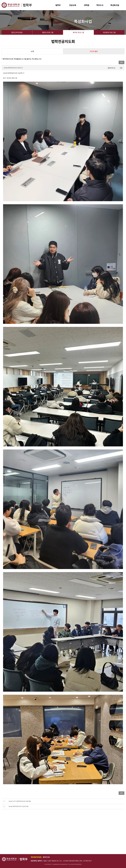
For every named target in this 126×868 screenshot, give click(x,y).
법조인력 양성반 (17, 32)
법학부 (58, 5)
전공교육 (73, 5)
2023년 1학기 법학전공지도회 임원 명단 (20, 801)
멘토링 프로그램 (48, 32)
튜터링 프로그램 (78, 32)
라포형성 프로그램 (109, 32)
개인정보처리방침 (36, 857)
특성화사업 (115, 5)
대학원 (87, 5)
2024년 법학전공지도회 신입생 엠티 (19, 806)
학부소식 (100, 5)
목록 (121, 62)
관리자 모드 (46, 857)
